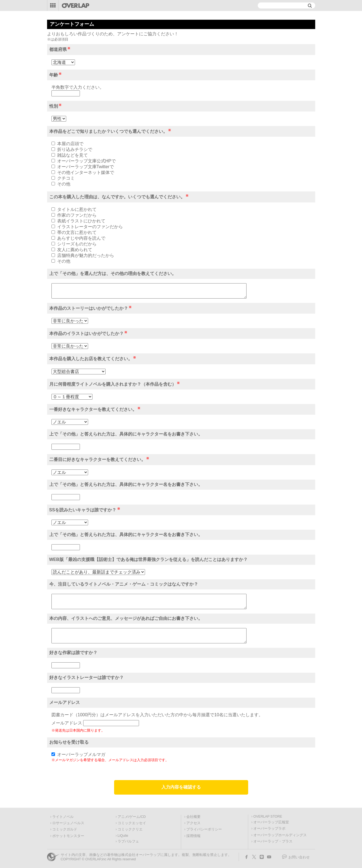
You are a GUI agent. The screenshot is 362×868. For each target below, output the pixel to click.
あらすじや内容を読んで (81, 238)
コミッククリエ (130, 829)
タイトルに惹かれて (77, 209)
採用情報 (193, 836)
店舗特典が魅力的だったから (86, 255)
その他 (64, 184)
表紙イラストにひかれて (81, 221)
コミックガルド (65, 829)
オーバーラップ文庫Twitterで (86, 167)
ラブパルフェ (128, 841)
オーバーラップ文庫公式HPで (86, 161)
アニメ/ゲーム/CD (132, 817)
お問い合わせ (299, 857)
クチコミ (66, 178)
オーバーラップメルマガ (81, 754)
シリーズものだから (77, 244)
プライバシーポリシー (204, 829)
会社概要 (193, 817)
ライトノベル (63, 817)
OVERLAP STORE (268, 817)
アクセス (193, 823)
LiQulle (123, 836)
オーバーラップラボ (269, 829)
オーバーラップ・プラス (273, 841)
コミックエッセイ (132, 823)
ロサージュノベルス (68, 823)
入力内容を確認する (181, 787)
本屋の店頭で (70, 144)
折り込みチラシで (75, 149)
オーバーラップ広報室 (271, 822)
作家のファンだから (77, 215)
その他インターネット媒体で (86, 172)
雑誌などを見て (73, 155)
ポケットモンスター (68, 836)
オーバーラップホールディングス (280, 835)
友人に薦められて (75, 250)
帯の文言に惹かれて (77, 232)
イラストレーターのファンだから (90, 227)
